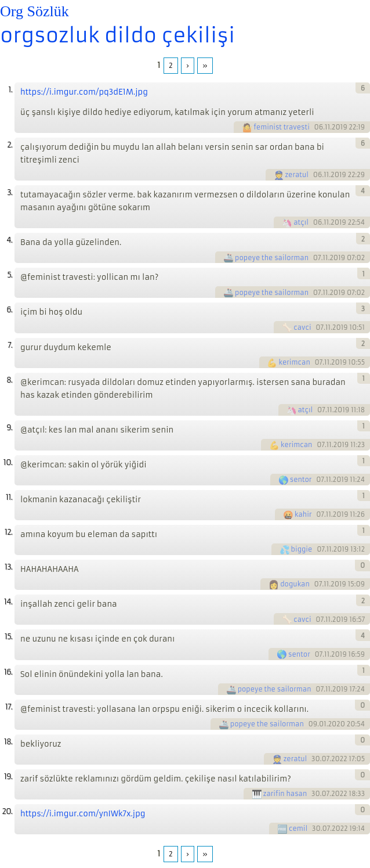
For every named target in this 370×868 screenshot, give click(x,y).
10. (8, 462)
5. (10, 275)
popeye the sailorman (272, 258)
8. (9, 380)
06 (319, 127)
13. (8, 567)
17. (9, 707)
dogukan (295, 584)
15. (8, 637)
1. (10, 90)
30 (316, 759)
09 (313, 724)
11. (9, 497)
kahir (303, 514)
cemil (298, 829)
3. (10, 192)
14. (8, 602)
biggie (302, 549)
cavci (302, 327)
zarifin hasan (285, 794)
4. (9, 240)
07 (317, 258)
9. (9, 428)
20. (7, 811)
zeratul (297, 175)
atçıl (301, 222)
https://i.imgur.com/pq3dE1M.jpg (84, 92)
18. (8, 742)
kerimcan (294, 362)
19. (8, 777)
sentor (301, 480)
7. (10, 345)
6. (9, 310)
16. (8, 672)
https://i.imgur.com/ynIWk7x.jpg (83, 814)
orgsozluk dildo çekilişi (117, 35)
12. (8, 532)
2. (10, 145)
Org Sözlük (35, 11)
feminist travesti (282, 127)
